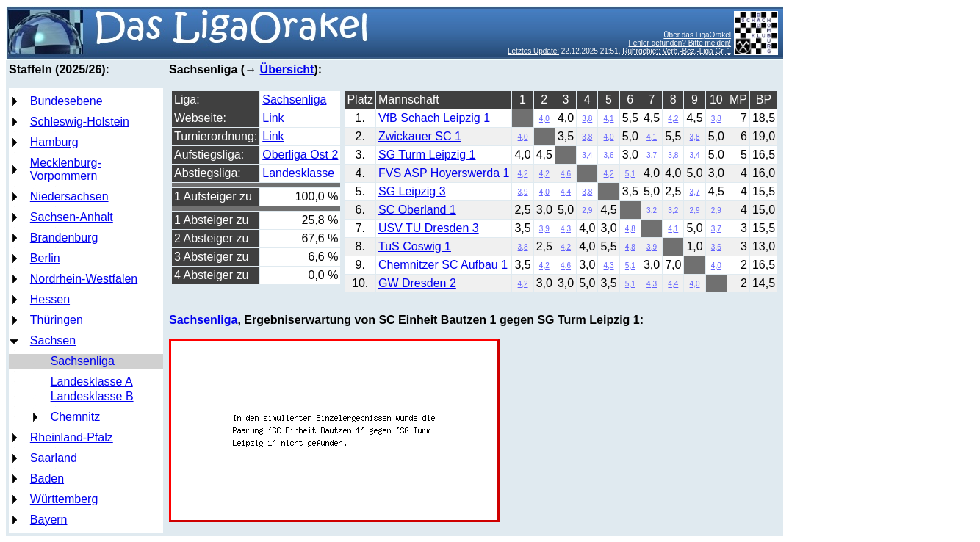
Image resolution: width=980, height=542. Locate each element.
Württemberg (64, 499)
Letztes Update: (533, 51)
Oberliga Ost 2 (300, 155)
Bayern (49, 520)
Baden (47, 478)
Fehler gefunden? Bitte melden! (680, 43)
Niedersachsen (69, 196)
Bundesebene (66, 101)
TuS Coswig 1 (415, 246)
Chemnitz (76, 417)
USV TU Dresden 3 (429, 228)
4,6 (566, 174)
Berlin (45, 258)
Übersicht (287, 69)
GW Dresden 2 (417, 283)
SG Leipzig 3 (412, 191)
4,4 (566, 192)
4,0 (544, 119)
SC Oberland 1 (417, 210)
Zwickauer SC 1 (420, 136)
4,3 (566, 229)
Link (273, 118)
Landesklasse (298, 173)
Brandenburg (64, 238)
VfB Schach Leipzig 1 (434, 118)
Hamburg (54, 142)
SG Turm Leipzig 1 (427, 155)
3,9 (523, 192)
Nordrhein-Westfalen (84, 279)
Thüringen (57, 320)
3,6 (609, 155)
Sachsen (53, 340)
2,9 (587, 210)
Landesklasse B (92, 396)
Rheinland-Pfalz (72, 437)
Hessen (50, 299)
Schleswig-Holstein (80, 122)
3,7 (652, 155)
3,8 (587, 119)
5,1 (630, 174)
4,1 (609, 119)
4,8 (630, 229)
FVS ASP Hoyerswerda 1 (444, 173)
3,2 (652, 210)
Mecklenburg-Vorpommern (66, 169)
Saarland (54, 458)
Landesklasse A (92, 382)
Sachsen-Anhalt (72, 217)
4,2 (673, 119)
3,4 (587, 155)
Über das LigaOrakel (697, 35)
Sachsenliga (83, 361)
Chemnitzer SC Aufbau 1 (443, 265)
